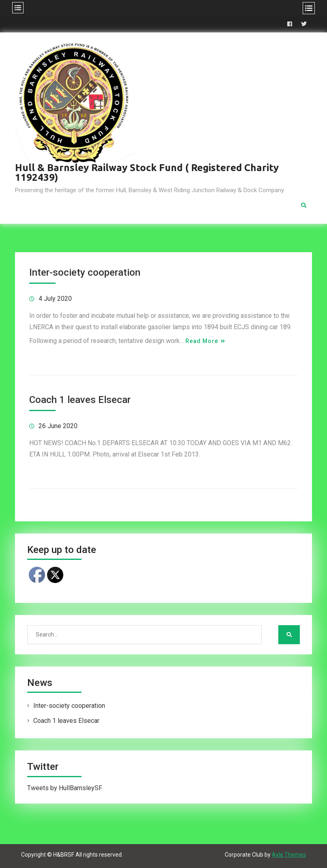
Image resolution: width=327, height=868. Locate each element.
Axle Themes (289, 855)
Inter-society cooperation (85, 272)
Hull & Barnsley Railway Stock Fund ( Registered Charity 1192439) (147, 173)
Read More (202, 341)
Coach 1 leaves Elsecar (80, 400)
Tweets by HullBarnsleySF (65, 788)
